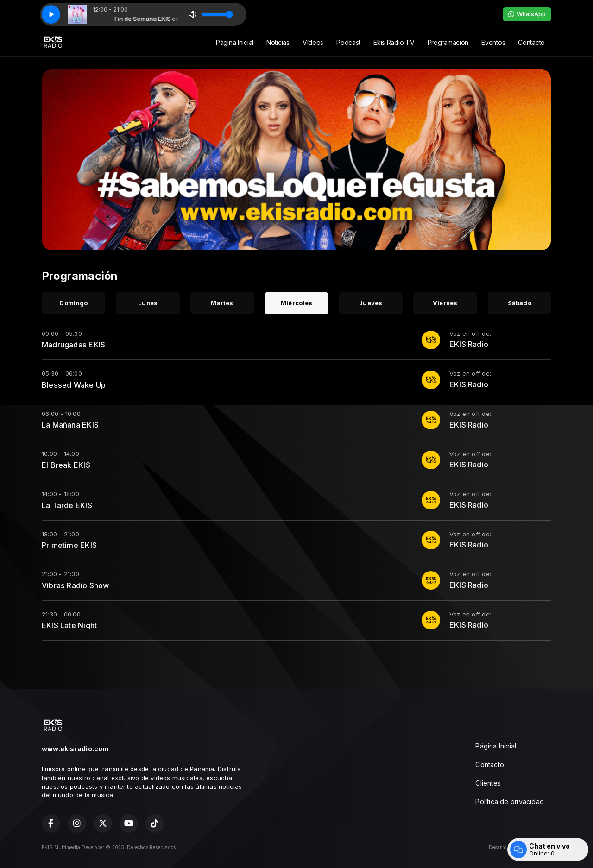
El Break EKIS (66, 465)
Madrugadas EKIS (73, 345)
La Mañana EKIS (70, 425)
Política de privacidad (510, 802)
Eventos (493, 42)
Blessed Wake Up (74, 385)
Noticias (278, 42)
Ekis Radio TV (394, 42)
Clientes (488, 783)
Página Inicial (235, 42)
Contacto (531, 42)
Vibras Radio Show (76, 585)
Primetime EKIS (69, 545)
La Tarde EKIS (67, 505)
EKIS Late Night (69, 625)
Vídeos (313, 42)
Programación (448, 42)
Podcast (348, 42)
